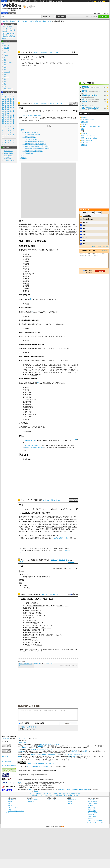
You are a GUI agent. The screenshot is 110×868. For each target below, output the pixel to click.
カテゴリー (59, 104)
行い (36, 577)
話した (36, 603)
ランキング (51, 52)
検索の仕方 (11, 802)
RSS (62, 826)
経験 (57, 524)
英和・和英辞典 (24, 1)
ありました (38, 620)
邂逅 (84, 244)
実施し (48, 606)
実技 (21, 229)
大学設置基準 (23, 227)
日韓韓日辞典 (43, 1)
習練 (35, 664)
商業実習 (26, 264)
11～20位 (91, 213)
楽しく (29, 625)
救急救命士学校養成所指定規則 (29, 324)
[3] (38, 382)
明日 (27, 608)
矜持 (84, 231)
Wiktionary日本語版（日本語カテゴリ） (35, 560)
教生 (83, 106)
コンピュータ (8, 50)
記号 (4, 144)
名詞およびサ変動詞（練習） (44, 21)
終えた (35, 640)
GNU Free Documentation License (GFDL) (42, 750)
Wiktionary (71, 562)
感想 (32, 603)
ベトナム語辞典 (92, 817)
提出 (22, 529)
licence (36, 791)
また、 (52, 519)
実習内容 (84, 145)
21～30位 (98, 213)
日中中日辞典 (34, 1)
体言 (19, 21)
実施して (43, 519)
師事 (52, 664)
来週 (27, 630)
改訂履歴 (73, 756)
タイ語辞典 (91, 815)
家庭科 (28, 637)
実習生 (84, 99)
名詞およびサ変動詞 (28, 21)
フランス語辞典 (92, 811)
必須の (48, 527)
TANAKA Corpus (7, 762)
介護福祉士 (34, 375)
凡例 (57, 52)
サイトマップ (11, 809)
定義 (84, 228)
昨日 (25, 620)
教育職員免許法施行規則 (27, 250)
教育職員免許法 (71, 232)
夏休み (29, 615)
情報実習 (26, 289)
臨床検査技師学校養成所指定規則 (30, 336)
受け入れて (60, 606)
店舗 (84, 234)
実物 (60, 63)
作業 (25, 577)
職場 (35, 623)
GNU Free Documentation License (50, 744)
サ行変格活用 (24, 585)
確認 (84, 225)
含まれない (72, 531)
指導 (70, 522)
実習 (69, 756)
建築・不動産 (8, 62)
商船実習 (26, 269)
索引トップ (37, 52)
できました (49, 625)
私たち (25, 623)
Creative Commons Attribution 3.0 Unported (39, 766)
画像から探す (31, 802)
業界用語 (6, 48)
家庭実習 (26, 286)
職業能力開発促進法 (31, 234)
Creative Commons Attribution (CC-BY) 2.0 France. (41, 763)
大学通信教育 (25, 513)
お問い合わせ (51, 800)
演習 (61, 227)
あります (36, 608)
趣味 (5, 74)
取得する (30, 517)
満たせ (68, 524)
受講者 (65, 527)
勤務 (54, 524)
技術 (41, 63)
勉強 (32, 635)
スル (27, 63)
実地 (53, 63)
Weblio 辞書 (100, 1)
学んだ (38, 63)
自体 (39, 527)
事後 (67, 522)
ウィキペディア (26, 103)
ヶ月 (28, 645)
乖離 (84, 241)
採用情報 (70, 803)
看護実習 (26, 284)
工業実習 (26, 262)
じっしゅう (28, 574)
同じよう (36, 519)
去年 (25, 615)
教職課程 (65, 517)
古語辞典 (51, 1)
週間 (31, 623)
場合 (35, 517)
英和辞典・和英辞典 (93, 803)
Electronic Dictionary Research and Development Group (74, 789)
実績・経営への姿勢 (88, 120)
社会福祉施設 (35, 522)
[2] (33, 311)
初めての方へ (97, 13)
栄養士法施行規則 (31, 440)
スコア (85, 238)
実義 (83, 129)
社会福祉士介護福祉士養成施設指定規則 (32, 361)
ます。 (67, 606)
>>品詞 (62, 665)
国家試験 (68, 519)
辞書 (4, 1)
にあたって (65, 63)
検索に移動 (37, 115)
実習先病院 (85, 143)
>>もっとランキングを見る (100, 247)
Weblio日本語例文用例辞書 (31, 594)
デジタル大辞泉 (26, 52)
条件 (63, 524)
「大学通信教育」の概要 (61, 538)
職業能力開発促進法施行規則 (34, 448)
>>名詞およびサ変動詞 (71, 665)
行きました (31, 618)
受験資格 (74, 519)
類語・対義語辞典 (13, 1)
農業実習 (26, 259)
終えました (39, 645)
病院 (24, 66)
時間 (47, 531)
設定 (74, 522)
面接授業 (37, 524)
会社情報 (70, 802)
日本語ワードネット (23, 782)
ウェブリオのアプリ (33, 800)
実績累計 (84, 117)
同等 (70, 527)
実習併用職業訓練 (87, 140)
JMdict (30, 789)
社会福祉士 (36, 365)
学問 (5, 65)
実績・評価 (85, 124)
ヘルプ (107, 1)
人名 (5, 84)
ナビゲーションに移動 (26, 115)
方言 (5, 86)
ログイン (91, 1)
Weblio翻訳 (91, 805)
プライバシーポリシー (14, 807)
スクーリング (58, 527)
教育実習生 (85, 87)
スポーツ (6, 77)
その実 (28, 613)
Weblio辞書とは (12, 800)
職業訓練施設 (28, 224)
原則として (41, 517)
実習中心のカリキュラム (89, 138)
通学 (28, 519)
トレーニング (47, 664)
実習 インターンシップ (88, 136)
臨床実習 (26, 276)
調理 (29, 620)
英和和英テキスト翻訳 (29, 706)
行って (41, 531)
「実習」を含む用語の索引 (28, 727)
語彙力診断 (8, 158)
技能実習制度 (27, 459)
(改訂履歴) (40, 746)
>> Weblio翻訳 (104, 251)
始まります (42, 630)
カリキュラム (37, 224)
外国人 (53, 606)
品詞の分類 (13, 21)
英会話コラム (8, 151)
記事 (33, 513)
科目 (36, 527)
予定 (37, 613)
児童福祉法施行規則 (31, 445)
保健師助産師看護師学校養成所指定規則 (32, 348)
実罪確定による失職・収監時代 (91, 127)
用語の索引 (44, 52)
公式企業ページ (72, 800)
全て (3, 44)
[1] (31, 299)
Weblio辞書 (25, 748)
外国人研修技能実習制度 (36, 606)
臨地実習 (26, 304)
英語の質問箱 (8, 156)
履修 (43, 527)
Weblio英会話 (8, 153)
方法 (46, 63)
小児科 (38, 628)
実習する (84, 133)
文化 (5, 67)
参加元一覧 (105, 13)
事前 (64, 522)
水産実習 (26, 266)
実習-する (27, 588)
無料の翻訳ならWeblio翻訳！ (31, 7)
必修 (53, 517)
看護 (27, 635)
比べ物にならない (88, 219)
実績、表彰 (85, 122)
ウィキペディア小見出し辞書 (31, 500)
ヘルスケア (7, 72)
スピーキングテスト (10, 161)
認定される (72, 529)
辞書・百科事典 (8, 89)
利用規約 (10, 805)
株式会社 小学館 (22, 742)
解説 (49, 513)
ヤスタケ (85, 222)
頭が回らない (87, 216)
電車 (5, 53)
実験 (66, 227)
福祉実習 (26, 291)
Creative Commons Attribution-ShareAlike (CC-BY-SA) (45, 755)
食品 (5, 82)
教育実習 (26, 254)
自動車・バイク (8, 55)
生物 (5, 79)
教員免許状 (23, 517)
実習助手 (34, 637)
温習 (38, 664)
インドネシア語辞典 (93, 813)
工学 (5, 60)
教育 (35, 66)
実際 (32, 577)
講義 (30, 63)
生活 (5, 70)
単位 (63, 529)
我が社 (25, 606)
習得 (43, 577)
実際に (32, 531)
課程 (30, 519)
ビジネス (6, 46)
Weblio (19, 756)
